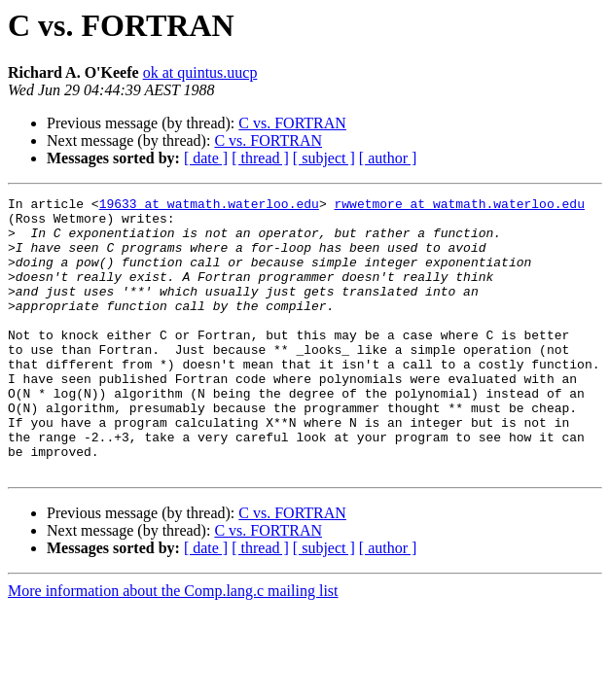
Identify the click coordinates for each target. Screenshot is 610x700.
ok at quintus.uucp (200, 72)
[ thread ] (260, 158)
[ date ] (206, 158)
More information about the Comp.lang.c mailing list (173, 646)
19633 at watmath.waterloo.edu (209, 206)
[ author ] (388, 158)
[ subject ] (324, 158)
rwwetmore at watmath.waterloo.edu (459, 206)
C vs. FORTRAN (292, 123)
